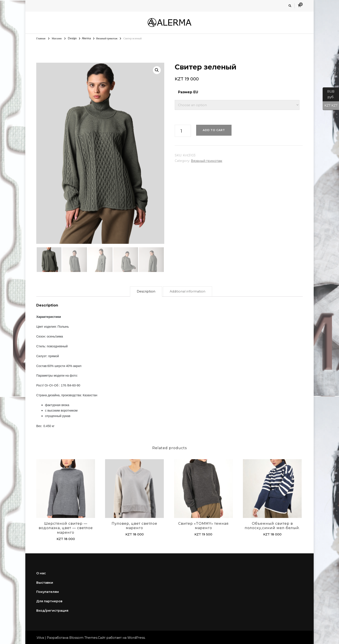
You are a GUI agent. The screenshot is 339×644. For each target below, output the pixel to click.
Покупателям (48, 591)
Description (146, 291)
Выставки (45, 582)
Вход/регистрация (52, 610)
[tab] (146, 291)
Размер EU (188, 92)
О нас (41, 572)
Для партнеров (49, 600)
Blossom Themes (83, 637)
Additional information (188, 291)
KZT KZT (330, 106)
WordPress (136, 637)
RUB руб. (329, 95)
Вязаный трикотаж (207, 161)
